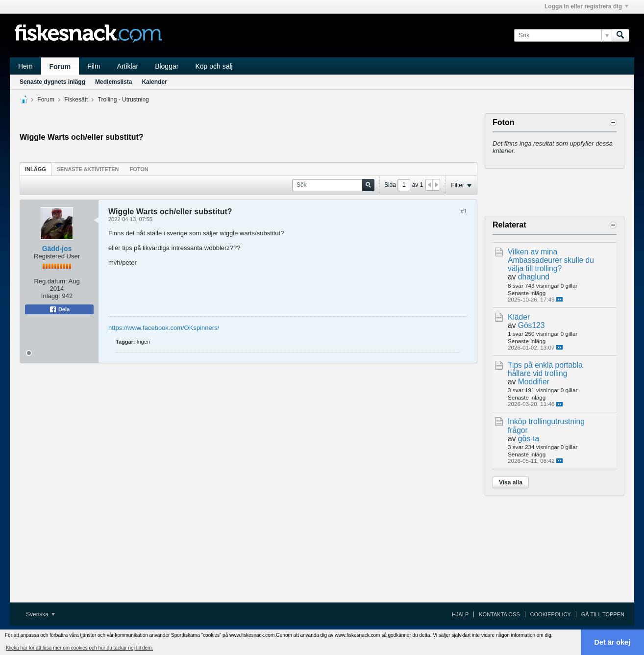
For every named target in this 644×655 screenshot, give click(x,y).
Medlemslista (113, 82)
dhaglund (534, 277)
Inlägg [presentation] (36, 169)
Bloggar (167, 66)
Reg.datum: (50, 281)
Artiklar (128, 66)
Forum (60, 67)
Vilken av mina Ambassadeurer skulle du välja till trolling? (551, 260)
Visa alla (511, 482)
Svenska (40, 614)
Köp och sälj (214, 66)
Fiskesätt (76, 100)
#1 (464, 211)
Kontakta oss (499, 614)
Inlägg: (51, 296)
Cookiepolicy (551, 614)
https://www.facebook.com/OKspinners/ (164, 328)
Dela (59, 309)
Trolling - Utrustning (124, 100)
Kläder (519, 317)
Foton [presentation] (139, 169)
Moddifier (534, 382)
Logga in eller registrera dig (586, 6)
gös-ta (529, 439)
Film (94, 66)
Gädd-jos (57, 249)
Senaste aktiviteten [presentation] (88, 169)
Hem (25, 66)
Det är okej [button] (613, 642)
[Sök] (563, 35)
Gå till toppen (603, 614)
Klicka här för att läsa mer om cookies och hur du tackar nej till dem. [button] (79, 648)
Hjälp (460, 614)
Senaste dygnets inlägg (52, 82)
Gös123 (532, 325)
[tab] (36, 169)
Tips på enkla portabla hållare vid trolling (545, 369)
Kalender (154, 82)
